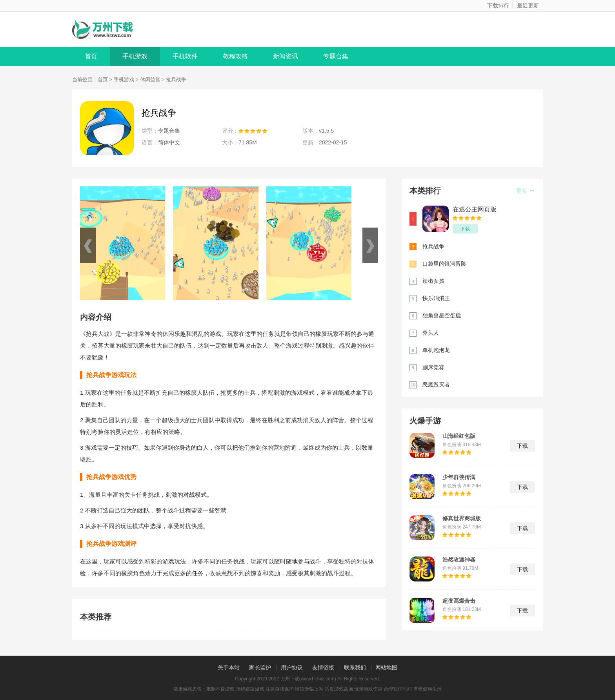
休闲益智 (150, 79)
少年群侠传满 (459, 477)
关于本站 (229, 667)
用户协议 (292, 667)
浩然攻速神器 (459, 560)
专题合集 (336, 56)
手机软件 (185, 56)
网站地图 (386, 667)
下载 (465, 229)
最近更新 (528, 5)
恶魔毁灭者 (436, 385)
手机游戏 (135, 56)
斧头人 (431, 333)
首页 (91, 56)
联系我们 (355, 667)
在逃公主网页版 (475, 209)
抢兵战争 (433, 246)
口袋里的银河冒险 (444, 264)
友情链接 (323, 667)
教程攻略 (235, 56)
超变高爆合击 (459, 601)
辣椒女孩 (433, 281)
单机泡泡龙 (436, 350)
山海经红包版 (459, 436)
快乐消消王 (436, 298)
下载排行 (498, 5)
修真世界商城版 (462, 518)
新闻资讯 (286, 56)
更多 (525, 191)
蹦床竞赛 (433, 367)
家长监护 (260, 667)
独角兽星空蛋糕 (442, 315)
